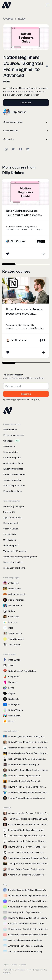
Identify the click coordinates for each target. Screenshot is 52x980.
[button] (47, 5)
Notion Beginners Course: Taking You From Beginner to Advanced (23, 213)
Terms (6, 965)
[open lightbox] (26, 37)
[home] (7, 5)
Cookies (23, 965)
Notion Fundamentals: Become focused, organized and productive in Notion (24, 312)
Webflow (7, 973)
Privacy (14, 965)
